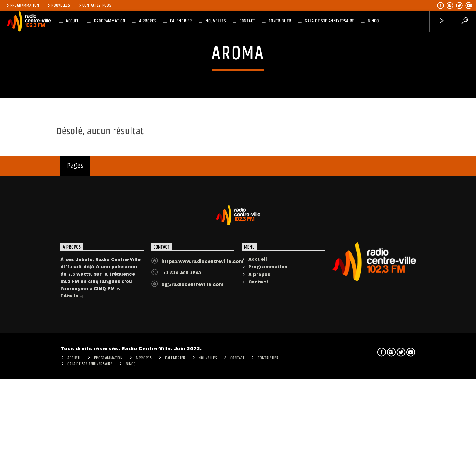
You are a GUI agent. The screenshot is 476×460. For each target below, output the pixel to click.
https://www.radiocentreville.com (202, 387)
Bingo (373, 21)
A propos (259, 400)
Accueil (258, 384)
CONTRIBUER (280, 21)
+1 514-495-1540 (181, 398)
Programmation (22, 5)
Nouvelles (58, 5)
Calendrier (181, 21)
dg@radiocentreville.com (192, 410)
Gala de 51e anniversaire (329, 21)
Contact (247, 21)
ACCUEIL (73, 21)
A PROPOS (148, 21)
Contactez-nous (95, 5)
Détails (72, 422)
